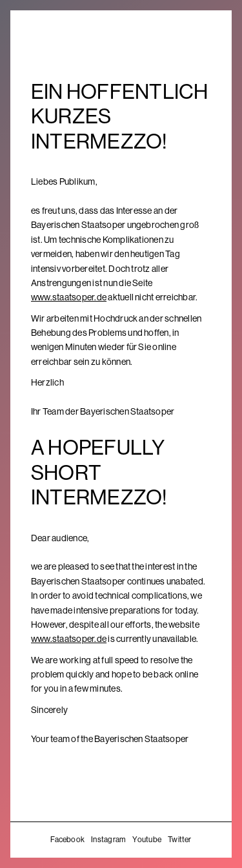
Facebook (67, 840)
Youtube (147, 840)
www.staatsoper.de (69, 297)
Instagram (108, 840)
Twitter (180, 840)
